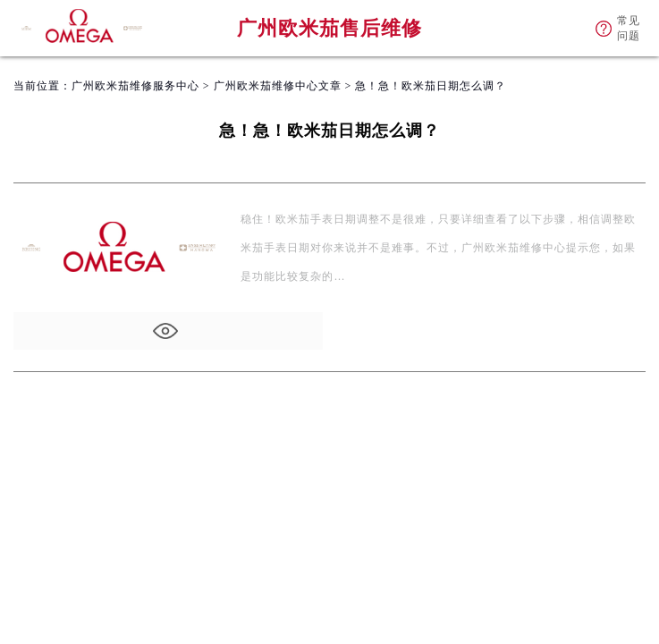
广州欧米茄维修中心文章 (278, 86)
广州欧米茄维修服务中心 (135, 86)
